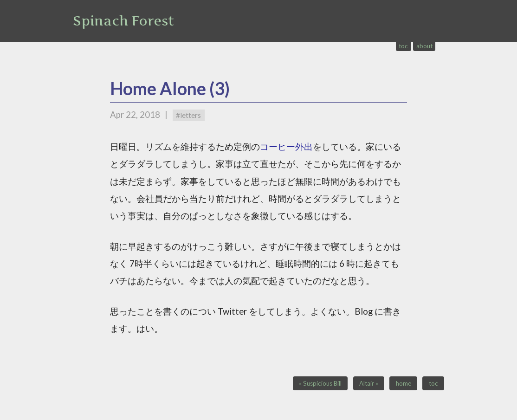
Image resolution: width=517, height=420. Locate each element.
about (424, 46)
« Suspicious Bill (320, 383)
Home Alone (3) (170, 88)
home (404, 383)
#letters (188, 115)
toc (403, 46)
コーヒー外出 (286, 147)
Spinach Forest (123, 21)
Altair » (369, 383)
